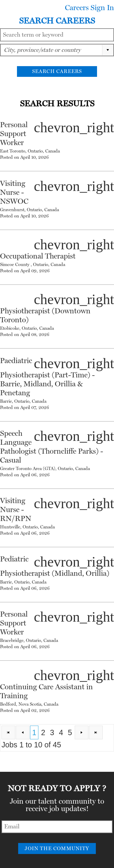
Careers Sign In (89, 8)
